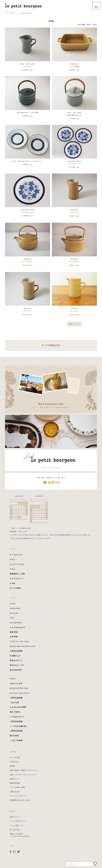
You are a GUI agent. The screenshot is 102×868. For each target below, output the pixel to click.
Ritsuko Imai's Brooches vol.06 (22, 646)
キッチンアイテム (17, 564)
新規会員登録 (15, 783)
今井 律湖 (14, 637)
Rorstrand (14, 613)
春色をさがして (16, 660)
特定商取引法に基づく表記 (20, 800)
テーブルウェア (16, 555)
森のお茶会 (14, 736)
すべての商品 (15, 588)
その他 (12, 583)
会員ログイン (15, 779)
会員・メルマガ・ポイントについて (23, 775)
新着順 (95, 25)
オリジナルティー (17, 579)
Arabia (13, 604)
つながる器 (14, 703)
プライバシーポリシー (18, 796)
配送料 (12, 766)
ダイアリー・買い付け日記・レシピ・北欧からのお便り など (51, 405)
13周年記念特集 (16, 722)
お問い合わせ (15, 792)
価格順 (89, 25)
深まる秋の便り (16, 670)
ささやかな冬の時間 (18, 707)
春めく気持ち (15, 712)
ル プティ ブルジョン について (51, 468)
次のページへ (74, 324)
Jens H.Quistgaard (17, 627)
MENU (96, 6)
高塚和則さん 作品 (17, 574)
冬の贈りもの (15, 656)
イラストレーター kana (19, 642)
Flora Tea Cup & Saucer (20, 693)
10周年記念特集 (16, 651)
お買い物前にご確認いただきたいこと (24, 770)
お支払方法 (14, 762)
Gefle (12, 618)
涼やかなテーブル (17, 665)
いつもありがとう (17, 717)
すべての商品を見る (51, 345)
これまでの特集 (16, 740)
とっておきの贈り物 (18, 726)
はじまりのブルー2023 (19, 688)
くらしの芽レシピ (16, 825)
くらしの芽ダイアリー (18, 821)
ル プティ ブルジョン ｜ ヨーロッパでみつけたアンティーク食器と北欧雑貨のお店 (18, 12)
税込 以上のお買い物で (51, 481)
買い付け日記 (15, 830)
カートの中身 (15, 758)
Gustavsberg (15, 608)
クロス (12, 569)
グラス (12, 560)
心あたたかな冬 (16, 684)
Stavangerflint (16, 623)
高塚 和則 (14, 632)
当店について (15, 817)
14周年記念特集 (16, 731)
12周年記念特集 (16, 698)
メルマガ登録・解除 (17, 787)
